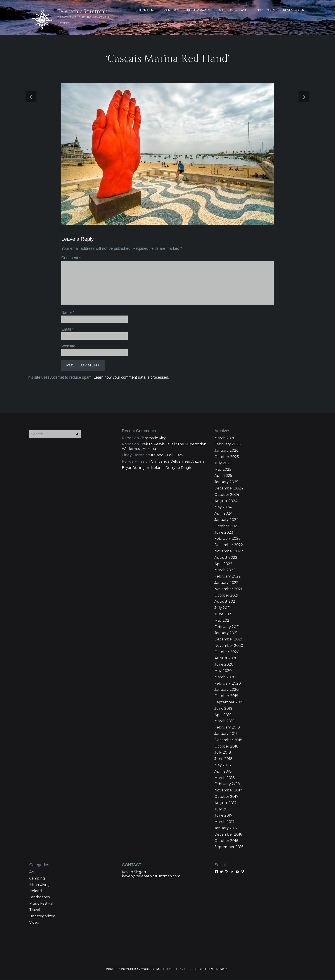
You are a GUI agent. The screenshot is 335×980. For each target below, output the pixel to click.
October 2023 (227, 526)
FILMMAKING (147, 10)
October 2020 (227, 652)
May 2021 (223, 621)
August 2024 (226, 501)
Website (68, 346)
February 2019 (227, 728)
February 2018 (227, 784)
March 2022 (225, 570)
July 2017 (223, 810)
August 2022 (226, 558)
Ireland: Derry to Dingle (172, 468)
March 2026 (225, 438)
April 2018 (223, 772)
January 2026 (226, 451)
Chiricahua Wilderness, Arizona (178, 462)
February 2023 (228, 539)
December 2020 (229, 640)
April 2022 (223, 564)
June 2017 (223, 816)
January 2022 (226, 583)
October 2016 (226, 841)
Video (34, 923)
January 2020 (227, 690)
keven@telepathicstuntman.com (151, 877)
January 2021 (226, 633)
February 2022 (228, 577)
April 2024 (223, 514)
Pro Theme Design (213, 969)
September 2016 (229, 847)
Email (67, 330)
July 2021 (223, 608)
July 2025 (223, 464)
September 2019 (229, 703)
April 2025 (223, 476)
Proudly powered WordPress (133, 969)
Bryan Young (133, 468)
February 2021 (227, 627)
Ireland (36, 891)
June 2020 (224, 665)
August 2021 (225, 602)
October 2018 (226, 747)
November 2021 (228, 589)
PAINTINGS (171, 10)
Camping (37, 879)
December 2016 (228, 835)
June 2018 (224, 759)
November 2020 (229, 646)
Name (68, 313)
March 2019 (224, 722)
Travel (35, 910)
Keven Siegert (134, 872)
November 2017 (228, 791)
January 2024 (226, 520)
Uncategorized (42, 917)
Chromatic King (153, 438)
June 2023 (224, 533)
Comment (71, 258)
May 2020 (223, 671)
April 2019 (223, 715)
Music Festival (41, 904)
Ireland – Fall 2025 (167, 455)
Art (32, 872)
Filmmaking (40, 885)
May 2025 (223, 470)
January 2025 (226, 482)
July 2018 (223, 753)
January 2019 (226, 734)
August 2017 (225, 803)
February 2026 (227, 445)
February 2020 (228, 684)
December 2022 (229, 545)
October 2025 (227, 457)
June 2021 (223, 615)
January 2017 (226, 828)
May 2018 (223, 766)
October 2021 (226, 596)
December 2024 (229, 489)
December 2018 (228, 740)
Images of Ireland (233, 10)
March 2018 (225, 778)
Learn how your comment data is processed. (131, 377)
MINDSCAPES (265, 10)
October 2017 (226, 797)
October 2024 (227, 495)
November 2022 (229, 552)
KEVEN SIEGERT (294, 10)
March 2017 (224, 822)
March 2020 (225, 677)
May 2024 (223, 507)
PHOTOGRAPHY (199, 10)
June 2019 (223, 709)
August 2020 (226, 659)
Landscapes (39, 898)
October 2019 (226, 696)
